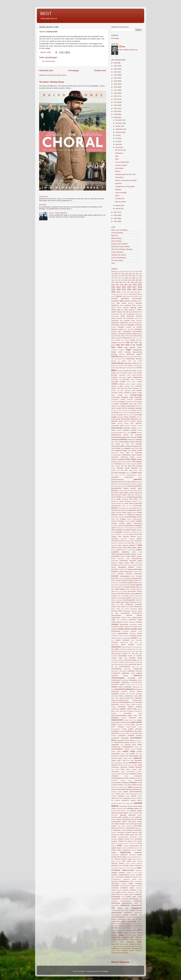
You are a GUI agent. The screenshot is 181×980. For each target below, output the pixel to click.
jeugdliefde (115, 552)
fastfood (124, 462)
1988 (140, 278)
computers (138, 397)
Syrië (140, 832)
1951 (131, 272)
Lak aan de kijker (121, 165)
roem (132, 760)
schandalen (115, 776)
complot (131, 397)
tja (127, 848)
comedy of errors (130, 393)
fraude (140, 473)
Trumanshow (134, 857)
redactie (139, 749)
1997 (140, 280)
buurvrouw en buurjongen (120, 379)
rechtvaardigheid (117, 749)
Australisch (138, 329)
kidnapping (122, 567)
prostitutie (131, 736)
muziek (134, 638)
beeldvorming (121, 343)
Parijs (135, 709)
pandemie (139, 707)
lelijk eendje (122, 587)
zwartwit (125, 951)
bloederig (139, 359)
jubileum (123, 556)
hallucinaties (115, 501)
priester (140, 731)
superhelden (138, 830)
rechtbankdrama (128, 747)
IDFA (124, 530)
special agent (123, 813)
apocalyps (139, 321)
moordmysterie (123, 633)
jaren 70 (125, 550)
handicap (128, 501)
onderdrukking (116, 669)
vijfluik (137, 892)
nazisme (131, 645)
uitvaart (120, 866)
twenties (121, 863)
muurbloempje (126, 638)
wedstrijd (126, 915)
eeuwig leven (129, 446)
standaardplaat (116, 822)
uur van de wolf (128, 868)
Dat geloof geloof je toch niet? (126, 174)
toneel (113, 850)
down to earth (127, 433)
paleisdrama (122, 707)
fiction (135, 464)
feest (113, 464)
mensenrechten (137, 613)
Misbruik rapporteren (120, 962)
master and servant (123, 609)
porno (113, 727)
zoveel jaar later (121, 946)
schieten (126, 778)
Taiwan (122, 835)
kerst (140, 565)
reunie (122, 754)
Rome (140, 763)
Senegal (114, 792)
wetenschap (132, 921)
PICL (140, 716)
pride (135, 731)
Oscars (121, 696)
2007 (116, 212)
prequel (122, 731)
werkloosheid (115, 921)
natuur (123, 645)
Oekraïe (127, 662)
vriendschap (115, 903)
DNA (141, 426)
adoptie (124, 303)
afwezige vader (136, 307)
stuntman (123, 830)
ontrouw (140, 680)
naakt (133, 640)
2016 (116, 93)
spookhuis (114, 817)
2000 (121, 282)
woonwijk (114, 935)
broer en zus (137, 371)
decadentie (120, 417)
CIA (126, 388)
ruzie (122, 769)
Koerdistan (129, 574)
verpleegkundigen (125, 886)
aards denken (134, 296)
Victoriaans (133, 890)
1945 (121, 272)
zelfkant (132, 940)
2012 (116, 105)
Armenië (114, 327)
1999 (117, 282)
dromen (134, 437)
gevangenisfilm (116, 488)
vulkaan (120, 908)
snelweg (114, 803)
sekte (140, 789)
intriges (132, 541)
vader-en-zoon (128, 870)
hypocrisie (120, 528)
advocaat (139, 303)
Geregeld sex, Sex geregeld (125, 186)
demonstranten (116, 419)
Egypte (136, 446)
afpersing (128, 305)
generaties (134, 484)
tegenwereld (133, 837)
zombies (139, 944)
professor (114, 736)
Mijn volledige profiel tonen (129, 50)
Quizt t (117, 196)
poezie (140, 720)
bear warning (125, 340)
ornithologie (115, 696)
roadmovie (137, 758)
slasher (140, 796)
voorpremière (116, 899)
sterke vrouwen (120, 824)
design (140, 419)
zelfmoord (138, 939)
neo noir (133, 647)
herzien (114, 508)
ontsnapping (116, 682)
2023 (116, 72)
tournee (134, 850)
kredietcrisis (124, 580)
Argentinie (131, 325)
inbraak (131, 534)
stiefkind (128, 824)
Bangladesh (119, 338)
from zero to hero (118, 475)
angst (121, 321)
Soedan (124, 808)
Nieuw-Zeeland (116, 654)
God (113, 493)
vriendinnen (138, 901)
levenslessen (132, 591)
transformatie (115, 855)
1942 (118, 272)
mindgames (132, 622)
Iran (132, 543)
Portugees (121, 727)
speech (131, 813)
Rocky (128, 760)
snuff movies (126, 803)
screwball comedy (136, 785)
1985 (130, 278)
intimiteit (127, 541)
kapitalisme (114, 563)
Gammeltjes (119, 168)
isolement (125, 545)
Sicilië (127, 796)
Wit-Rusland (129, 930)
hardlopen (134, 501)
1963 (127, 274)
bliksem (119, 359)
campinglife (115, 382)
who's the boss (134, 924)
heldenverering (116, 506)
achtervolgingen (137, 299)
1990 (116, 280)
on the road (136, 664)
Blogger (105, 971)
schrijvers (133, 782)
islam (120, 545)
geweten (133, 488)
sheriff (140, 794)
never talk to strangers (126, 649)
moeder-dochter (124, 629)
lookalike (132, 596)
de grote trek (126, 410)
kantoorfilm (133, 561)
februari (118, 205)
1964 (130, 274)
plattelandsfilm (117, 720)
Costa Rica (129, 402)
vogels (134, 897)
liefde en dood (116, 594)
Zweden (131, 951)
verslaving (115, 888)
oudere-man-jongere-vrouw (120, 700)
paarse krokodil (131, 705)
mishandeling (124, 624)
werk (129, 919)
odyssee (116, 662)
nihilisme (125, 654)
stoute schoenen (127, 826)
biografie (115, 356)
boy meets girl (121, 368)
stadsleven (139, 817)
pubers (132, 740)
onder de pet (137, 667)
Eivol (117, 159)
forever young (138, 470)
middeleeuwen (116, 618)
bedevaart (139, 340)
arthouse (114, 329)
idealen (114, 530)
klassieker (115, 571)
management (129, 604)
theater (140, 843)
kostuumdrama (137, 578)
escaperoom (115, 453)
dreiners (126, 435)
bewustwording (137, 352)
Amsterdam (130, 318)
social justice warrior (126, 806)
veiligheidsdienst (124, 875)
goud (119, 495)
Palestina (131, 707)
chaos (132, 386)
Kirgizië (121, 569)
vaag (135, 868)
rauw (122, 745)
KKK (125, 569)
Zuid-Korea (138, 946)
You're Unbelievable (122, 162)
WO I (135, 930)
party (113, 711)
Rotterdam (121, 765)
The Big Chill (120, 199)
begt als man (132, 342)
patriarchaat (123, 711)
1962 (123, 274)
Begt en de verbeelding (119, 230)
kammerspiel (115, 561)
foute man (129, 473)
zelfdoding (139, 937)
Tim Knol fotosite (117, 260)
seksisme (114, 789)
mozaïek (133, 636)
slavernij (114, 798)
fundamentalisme (131, 475)
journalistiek (115, 556)
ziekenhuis (130, 942)
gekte (129, 482)
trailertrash (138, 852)
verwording (139, 888)
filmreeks (120, 468)
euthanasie (138, 453)
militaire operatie (116, 622)
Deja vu (118, 171)
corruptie (122, 402)
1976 (133, 276)
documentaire (117, 428)
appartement (115, 323)
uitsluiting (114, 866)
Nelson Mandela (126, 647)
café (132, 379)
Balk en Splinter (121, 202)
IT (137, 545)
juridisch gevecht (136, 556)
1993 (126, 280)
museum (139, 636)
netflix (117, 649)
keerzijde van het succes (119, 565)
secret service (124, 787)
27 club (123, 292)
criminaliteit (124, 404)
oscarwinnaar (129, 696)
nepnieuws (139, 647)
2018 (116, 87)
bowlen (113, 368)
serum (113, 794)
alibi (124, 312)
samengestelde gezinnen (134, 772)
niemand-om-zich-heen (124, 651)
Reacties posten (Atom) (58, 75)
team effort (138, 835)
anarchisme (115, 321)
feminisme (118, 464)
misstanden (115, 627)
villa (141, 892)
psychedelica (115, 738)
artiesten (121, 329)
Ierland (128, 530)
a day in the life (124, 294)
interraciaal (115, 541)
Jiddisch (134, 552)
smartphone (125, 800)
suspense (135, 832)
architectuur (123, 325)
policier (128, 722)
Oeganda (121, 662)
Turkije (130, 859)
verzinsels (119, 890)
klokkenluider (129, 572)
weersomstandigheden (118, 917)
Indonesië (126, 536)
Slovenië (133, 798)
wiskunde (123, 930)
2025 (116, 66)
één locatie (115, 444)
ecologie (132, 442)
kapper (121, 563)
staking (113, 819)
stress (124, 828)
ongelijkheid (125, 673)
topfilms (119, 850)
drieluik (128, 437)
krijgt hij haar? (134, 580)
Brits (114, 370)
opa (136, 689)
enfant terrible (135, 448)
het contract (121, 508)
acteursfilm (115, 301)
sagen (123, 772)
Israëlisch (132, 545)
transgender (124, 855)
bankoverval (127, 338)
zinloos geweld (124, 944)
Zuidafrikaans (115, 948)
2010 (116, 111)
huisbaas (114, 523)
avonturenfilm (137, 331)
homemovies (115, 517)
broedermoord (128, 371)
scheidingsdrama (117, 778)
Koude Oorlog (116, 580)
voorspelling (125, 899)
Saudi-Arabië (125, 774)
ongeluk (139, 673)
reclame (127, 749)
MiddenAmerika (137, 618)
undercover (138, 866)
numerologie (115, 660)
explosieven (124, 457)
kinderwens (115, 569)
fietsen (140, 464)
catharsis (122, 384)
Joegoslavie (127, 554)
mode (121, 627)
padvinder (139, 705)
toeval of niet (138, 848)
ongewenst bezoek (120, 676)
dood (113, 430)
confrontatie (138, 399)
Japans (139, 548)
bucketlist (114, 375)
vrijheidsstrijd (125, 905)
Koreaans (139, 576)
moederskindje (116, 631)
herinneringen (138, 506)
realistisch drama (130, 745)
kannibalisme (124, 561)
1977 (137, 276)
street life (119, 828)
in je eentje (125, 534)
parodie (140, 709)
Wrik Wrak (43, 205)
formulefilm (115, 473)
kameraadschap (137, 559)
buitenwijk (114, 377)
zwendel (114, 953)
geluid (137, 482)
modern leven (137, 627)
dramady (139, 433)
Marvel (113, 609)
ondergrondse (138, 669)
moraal (140, 633)
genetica (140, 484)
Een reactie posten (49, 61)
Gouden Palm (126, 495)
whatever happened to (123, 924)
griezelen (124, 497)
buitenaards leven (125, 375)
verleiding (124, 884)
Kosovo (121, 578)
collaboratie (127, 391)
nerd (113, 649)
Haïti (141, 499)
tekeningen (114, 839)
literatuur (139, 594)
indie (120, 536)
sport (120, 817)
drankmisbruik (116, 435)
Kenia (129, 565)
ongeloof (133, 673)
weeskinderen (138, 917)
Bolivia (140, 363)
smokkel (133, 800)
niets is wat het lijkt (136, 651)
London (126, 596)
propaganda (122, 736)
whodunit (122, 926)
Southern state (125, 811)
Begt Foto (115, 235)
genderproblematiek (125, 484)
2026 (116, 63)
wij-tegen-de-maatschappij (134, 926)
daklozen (124, 406)
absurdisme (125, 298)
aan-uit (113, 296)
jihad (141, 552)
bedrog (114, 343)
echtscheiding (124, 442)
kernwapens (135, 565)
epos (129, 451)
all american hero (136, 312)
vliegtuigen (138, 894)
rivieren (130, 758)
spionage (123, 815)
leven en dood (131, 589)
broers (113, 373)
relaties (125, 751)
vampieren (122, 873)
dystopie (139, 440)
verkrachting (115, 884)
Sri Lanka (132, 817)
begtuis (140, 347)
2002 (129, 282)
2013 (116, 102)
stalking (118, 819)
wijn (112, 928)
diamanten (127, 421)
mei (117, 141)
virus (122, 894)
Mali (118, 604)
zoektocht (132, 944)
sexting (127, 794)
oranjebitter (139, 694)
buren (129, 377)
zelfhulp (119, 940)
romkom (114, 765)
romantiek (133, 763)
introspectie (138, 541)
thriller (120, 846)
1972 (119, 276)
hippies (129, 512)
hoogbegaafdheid (137, 519)
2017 (116, 90)
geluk (140, 482)
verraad (133, 886)
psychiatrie (125, 738)
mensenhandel (125, 613)
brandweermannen (131, 368)
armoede (121, 327)
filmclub (139, 466)
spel (141, 813)
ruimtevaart (124, 767)
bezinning (122, 354)
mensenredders (116, 615)
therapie (114, 846)
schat (126, 776)
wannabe (139, 910)
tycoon (127, 863)
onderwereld (115, 671)
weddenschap (138, 913)
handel (121, 501)
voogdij (140, 897)
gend (117, 484)
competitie (124, 397)
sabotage (134, 769)
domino (140, 428)
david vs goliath (116, 408)
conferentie (130, 399)
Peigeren (118, 189)
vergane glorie (137, 879)
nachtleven (115, 642)
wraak (121, 935)
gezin (140, 488)
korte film (115, 578)
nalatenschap (124, 642)
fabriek (132, 457)
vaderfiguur (139, 870)
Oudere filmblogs (117, 252)
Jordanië (140, 554)
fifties (113, 466)
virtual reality (115, 894)
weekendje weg (136, 915)
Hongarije (123, 519)
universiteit (114, 868)
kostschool (127, 578)
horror (133, 521)
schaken (139, 774)
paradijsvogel (115, 709)
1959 (113, 274)
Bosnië (126, 366)
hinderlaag (119, 512)
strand (113, 828)
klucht (140, 572)
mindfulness (125, 622)
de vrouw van (131, 415)
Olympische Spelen (123, 664)
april (117, 144)
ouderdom (138, 698)
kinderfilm (139, 567)
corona (113, 402)
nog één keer (137, 654)
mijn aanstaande (122, 620)
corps (117, 402)
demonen (139, 417)
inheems (140, 536)
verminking (138, 884)
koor (133, 576)
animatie (127, 321)
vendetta (132, 875)
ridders (131, 756)
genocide (118, 486)
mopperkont (132, 633)
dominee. (134, 428)
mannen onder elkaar (118, 607)
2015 (116, 96)
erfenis (134, 450)
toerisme (131, 848)
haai (131, 499)
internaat (132, 539)
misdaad (115, 624)
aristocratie (138, 325)
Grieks (119, 497)
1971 (116, 276)
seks (130, 787)
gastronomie (129, 477)
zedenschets (125, 937)
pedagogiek (130, 711)
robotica (114, 760)
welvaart (114, 919)
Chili (118, 388)
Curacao (118, 406)
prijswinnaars (115, 733)
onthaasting (125, 680)
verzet (113, 890)
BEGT (46, 14)
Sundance (130, 830)
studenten (117, 830)
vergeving (114, 881)
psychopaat (121, 740)
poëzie (113, 722)
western (124, 921)
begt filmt (120, 345)
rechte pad (138, 747)
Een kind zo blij (120, 150)
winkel (135, 928)
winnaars (139, 928)
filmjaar (113, 468)
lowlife (124, 598)
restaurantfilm (116, 754)
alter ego (126, 314)
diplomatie (139, 423)
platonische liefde (135, 718)
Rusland (131, 767)
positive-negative (131, 727)
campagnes (139, 379)
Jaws (130, 550)
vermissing (115, 886)
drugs (140, 437)
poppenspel (139, 725)
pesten (130, 715)
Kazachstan (139, 563)
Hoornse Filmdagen (118, 521)
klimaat (121, 572)
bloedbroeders (131, 359)
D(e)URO (118, 183)
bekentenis (114, 350)
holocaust (139, 515)
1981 (116, 278)
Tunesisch (124, 859)
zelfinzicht (125, 940)
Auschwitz (130, 329)
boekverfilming (117, 363)
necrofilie (139, 645)
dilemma (120, 423)
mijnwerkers (132, 620)
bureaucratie (122, 377)
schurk (125, 785)
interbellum (124, 539)
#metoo (114, 272)
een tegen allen (128, 444)
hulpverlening (138, 523)
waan (127, 908)
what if (113, 924)
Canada (123, 382)
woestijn (114, 933)
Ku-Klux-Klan (118, 583)
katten (132, 563)
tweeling (140, 861)
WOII (120, 932)
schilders (132, 778)
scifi (129, 785)
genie (113, 486)
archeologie (115, 325)
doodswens (126, 430)
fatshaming (130, 462)
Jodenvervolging (117, 554)
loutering (119, 598)
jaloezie (114, 548)
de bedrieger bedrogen (134, 408)
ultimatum (132, 866)
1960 (116, 274)
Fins (141, 468)
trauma (139, 855)
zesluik (122, 942)
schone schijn (126, 780)
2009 (116, 114)
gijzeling (114, 490)
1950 (127, 272)
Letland (117, 589)
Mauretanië (134, 609)
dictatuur (133, 421)
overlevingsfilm (125, 702)
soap (132, 803)
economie (138, 442)
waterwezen (128, 913)
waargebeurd (137, 908)
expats (134, 455)
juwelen (113, 559)
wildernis (117, 928)
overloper (133, 702)
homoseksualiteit (131, 517)
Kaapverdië (121, 559)
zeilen (132, 937)
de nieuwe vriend (135, 413)
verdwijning (127, 877)
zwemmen (139, 951)
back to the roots (127, 336)
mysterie (118, 640)
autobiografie (127, 332)
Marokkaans (138, 607)
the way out (133, 843)
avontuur (114, 334)
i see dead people (128, 528)
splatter (140, 815)
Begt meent (117, 347)
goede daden (119, 493)
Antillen (133, 321)
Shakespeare (134, 794)
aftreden (119, 308)
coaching (135, 388)
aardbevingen (126, 296)
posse (140, 727)
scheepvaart (138, 776)
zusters (129, 948)
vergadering (126, 879)
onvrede (128, 684)
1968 (140, 274)
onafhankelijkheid (125, 667)
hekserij (131, 503)
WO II (140, 930)
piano (136, 716)
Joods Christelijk (121, 193)
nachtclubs (139, 640)
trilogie (124, 857)
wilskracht (123, 928)
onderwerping (123, 671)
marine (131, 607)
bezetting (114, 354)
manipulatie (138, 604)
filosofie (127, 468)
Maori (127, 607)
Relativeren (119, 153)
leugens (123, 589)
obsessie (121, 660)
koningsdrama (125, 576)
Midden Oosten (126, 618)
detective (114, 421)
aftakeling (139, 305)
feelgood (139, 462)
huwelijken (138, 525)
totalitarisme (127, 850)
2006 (116, 215)
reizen (119, 751)
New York (114, 651)
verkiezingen (138, 881)
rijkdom (136, 756)
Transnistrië (132, 855)
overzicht (122, 705)
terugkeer (114, 841)
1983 (123, 278)
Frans (134, 473)
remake (139, 751)
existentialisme (126, 455)
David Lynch (138, 406)
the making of (129, 841)
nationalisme (115, 645)
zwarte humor (116, 951)
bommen (120, 366)
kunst (124, 583)
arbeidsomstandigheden (135, 323)
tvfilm (124, 861)
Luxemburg (119, 600)
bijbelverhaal (131, 354)
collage (133, 391)
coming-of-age (136, 395)
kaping (140, 561)
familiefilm (121, 459)
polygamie (120, 725)
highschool (132, 510)
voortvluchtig (133, 899)
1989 (113, 280)
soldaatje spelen (133, 808)
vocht (123, 897)
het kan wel (128, 508)
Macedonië (139, 600)
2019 (116, 84)
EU (132, 453)
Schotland (125, 783)
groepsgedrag (132, 497)
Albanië (140, 310)
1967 (137, 274)
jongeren (134, 554)
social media (137, 806)
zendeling (114, 942)
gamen (140, 475)
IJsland (133, 530)
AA (141, 294)
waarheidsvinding (116, 910)
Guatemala (125, 499)
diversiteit (133, 426)
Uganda (133, 863)
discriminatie (115, 426)
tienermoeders (134, 846)
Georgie (130, 486)
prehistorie (139, 729)
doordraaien (115, 433)
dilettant (126, 423)
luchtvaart (135, 598)
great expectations (137, 495)
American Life (121, 318)
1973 (123, 276)
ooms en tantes (137, 684)
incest (136, 534)
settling (122, 794)
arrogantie (129, 327)
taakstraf (114, 835)
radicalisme (133, 742)
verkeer (132, 881)
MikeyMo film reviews (119, 255)
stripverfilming (131, 828)
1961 (119, 274)
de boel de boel (116, 410)
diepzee (139, 421)
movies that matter (124, 636)
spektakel (136, 813)
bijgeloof (139, 354)
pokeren (118, 722)
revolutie (132, 754)
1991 (119, 280)
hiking (113, 512)
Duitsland (123, 439)
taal (118, 835)
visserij (126, 894)
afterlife (113, 308)
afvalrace (126, 308)
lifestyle (127, 594)
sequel (126, 792)
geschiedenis (137, 486)
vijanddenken (131, 892)
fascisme (114, 462)
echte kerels (115, 442)
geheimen (138, 479)
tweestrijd (114, 863)
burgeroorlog (137, 377)
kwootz (136, 583)
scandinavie (133, 774)
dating (133, 406)
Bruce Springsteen (122, 373)
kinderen (131, 567)
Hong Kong (115, 519)
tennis (132, 839)
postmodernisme (116, 729)
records (133, 749)
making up (139, 602)
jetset (133, 550)
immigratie (119, 532)
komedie (115, 576)
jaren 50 (114, 550)
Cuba (135, 404)
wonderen (126, 933)
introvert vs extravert (117, 543)
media (140, 609)
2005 (116, 218)
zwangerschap (137, 948)
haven (140, 501)
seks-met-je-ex (137, 787)
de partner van (121, 415)
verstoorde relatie (127, 888)
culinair (140, 404)
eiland (118, 448)
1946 (124, 272)
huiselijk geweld (125, 523)
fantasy (139, 459)
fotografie (122, 473)
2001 (125, 282)
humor (120, 526)
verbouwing (119, 877)
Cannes (139, 382)
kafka (128, 559)
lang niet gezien (119, 585)
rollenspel (125, 763)
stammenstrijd (126, 819)
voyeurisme (114, 901)
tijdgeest (114, 848)
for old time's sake (125, 470)
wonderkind (133, 933)
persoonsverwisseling (119, 715)
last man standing (130, 585)
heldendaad (138, 503)
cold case (120, 391)
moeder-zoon (136, 629)
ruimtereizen (115, 767)
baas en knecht (126, 334)
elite (122, 448)
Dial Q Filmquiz (117, 241)
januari (118, 208)
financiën (134, 468)
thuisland (126, 846)
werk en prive (137, 919)
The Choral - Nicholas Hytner (52, 82)
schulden (120, 785)
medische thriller (117, 611)
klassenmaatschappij (135, 569)
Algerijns (120, 312)
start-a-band (132, 822)
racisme (126, 742)
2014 (116, 99)
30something (130, 292)
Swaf (113, 263)
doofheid (134, 430)
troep (128, 857)
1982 (120, 278)
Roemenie (138, 760)
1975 (130, 276)
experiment (115, 457)
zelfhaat (114, 940)
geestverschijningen (117, 480)
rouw (125, 765)
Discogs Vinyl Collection (120, 244)
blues (130, 361)
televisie (127, 839)
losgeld (113, 598)
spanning (114, 813)
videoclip (139, 890)
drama (134, 432)
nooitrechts (114, 656)
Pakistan (114, 707)
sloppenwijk (127, 798)
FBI (134, 462)
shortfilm (114, 796)
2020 (116, 81)
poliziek (114, 725)
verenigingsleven (116, 879)
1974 (126, 276)
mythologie (126, 640)
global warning (138, 490)
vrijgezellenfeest (127, 903)
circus (130, 388)
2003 (132, 282)
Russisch (139, 767)
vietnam (118, 892)
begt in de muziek (134, 345)
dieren (113, 423)
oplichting (132, 692)
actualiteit (134, 301)
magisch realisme (130, 602)
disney (122, 426)
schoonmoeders (116, 783)
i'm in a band (138, 528)
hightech (139, 510)
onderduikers (127, 669)
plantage (124, 718)
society (113, 808)
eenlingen (139, 444)
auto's (120, 332)
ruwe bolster (115, 769)
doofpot (140, 430)
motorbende (115, 636)
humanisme (115, 526)
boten (130, 365)
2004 (116, 221)
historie (139, 512)
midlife (113, 620)
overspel (139, 702)
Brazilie (139, 368)
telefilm (121, 839)
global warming (128, 490)
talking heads (130, 835)
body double (138, 361)
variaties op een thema (134, 873)
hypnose (114, 528)
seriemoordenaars (136, 792)
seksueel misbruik (132, 789)
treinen (119, 857)
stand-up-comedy (136, 819)
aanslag (118, 296)
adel (118, 303)
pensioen (114, 713)
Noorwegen (123, 656)
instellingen (115, 539)
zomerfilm (114, 946)
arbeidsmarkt (124, 323)
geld (133, 482)
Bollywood (114, 366)
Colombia (114, 393)
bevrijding (127, 352)
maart (118, 147)
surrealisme (121, 832)
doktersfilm (127, 428)
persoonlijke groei (133, 713)
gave (141, 477)
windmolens (129, 928)
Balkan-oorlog (138, 336)
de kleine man (135, 410)
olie (116, 664)
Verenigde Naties (137, 877)
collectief (139, 391)
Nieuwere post (46, 70)
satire (119, 774)
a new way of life (134, 294)
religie (133, 751)
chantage (127, 386)
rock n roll (121, 760)
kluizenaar (121, 574)
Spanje (139, 811)
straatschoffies (137, 826)
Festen (124, 464)
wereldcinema (122, 919)
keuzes (113, 567)
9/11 (139, 292)
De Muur (126, 413)
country (134, 402)
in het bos (117, 534)
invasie (126, 543)
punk (136, 740)
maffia (118, 602)
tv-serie (118, 861)
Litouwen (114, 596)
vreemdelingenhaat (126, 901)
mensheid (129, 615)
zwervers (120, 953)
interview (122, 541)
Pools (132, 725)
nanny (131, 642)
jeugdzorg (125, 552)
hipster (134, 512)
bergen (114, 352)
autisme (114, 332)
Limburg (133, 594)
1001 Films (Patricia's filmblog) (122, 249)
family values (131, 459)
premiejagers (115, 731)
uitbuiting (139, 863)
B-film (119, 334)
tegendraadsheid (123, 837)
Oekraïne (132, 662)
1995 (133, 280)
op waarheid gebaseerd (125, 689)
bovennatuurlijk (138, 366)
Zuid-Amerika (130, 946)
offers (113, 664)
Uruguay (120, 868)
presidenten (129, 731)
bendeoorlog (138, 350)
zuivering (123, 948)
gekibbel (124, 482)
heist (126, 503)
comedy (121, 393)
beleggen (122, 350)
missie (140, 624)
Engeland (118, 450)
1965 (134, 274)
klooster (136, 572)
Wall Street (125, 910)
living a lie (120, 596)
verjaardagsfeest (124, 881)
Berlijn (120, 352)
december (119, 120)
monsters (134, 631)
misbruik (139, 622)
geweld (126, 488)
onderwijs (131, 671)
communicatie (116, 397)
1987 (137, 278)
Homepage (74, 70)
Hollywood (131, 515)
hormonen (127, 521)
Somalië (114, 811)
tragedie (114, 853)
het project (117, 510)
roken (113, 763)
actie (121, 301)
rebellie (140, 745)
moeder (114, 629)
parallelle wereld (126, 709)
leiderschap (114, 587)
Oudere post (100, 70)
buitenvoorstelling (137, 375)
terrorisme (138, 839)
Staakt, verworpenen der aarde (126, 180)
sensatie (120, 792)
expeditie (139, 455)
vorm (140, 899)
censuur (128, 384)
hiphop (124, 512)
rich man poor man (123, 756)
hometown (122, 517)
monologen (126, 631)
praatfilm (131, 729)
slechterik (120, 798)
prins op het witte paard (134, 733)
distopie (127, 426)
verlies (131, 884)
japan (134, 548)
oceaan (134, 660)
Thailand (121, 841)
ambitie (123, 316)
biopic (121, 356)
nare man (138, 642)
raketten (140, 742)
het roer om (125, 510)
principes (123, 733)
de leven (121, 413)
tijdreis (119, 848)
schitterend (114, 780)
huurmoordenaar (128, 525)
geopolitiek (124, 486)
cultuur (113, 406)
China (122, 388)
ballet (113, 338)
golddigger (132, 493)
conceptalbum (115, 399)
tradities (139, 850)
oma (130, 664)
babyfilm (134, 334)
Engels (125, 450)
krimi (141, 580)
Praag (124, 729)
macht (113, 602)
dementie (133, 417)
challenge (139, 384)
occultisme (127, 660)
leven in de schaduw (121, 591)
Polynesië (127, 725)
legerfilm (139, 585)
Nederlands (116, 647)
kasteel (127, 563)
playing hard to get (130, 720)
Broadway (120, 371)
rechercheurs (116, 747)
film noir (124, 466)
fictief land (130, 464)
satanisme (114, 774)
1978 (140, 276)
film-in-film (132, 466)
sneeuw (139, 800)
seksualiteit (121, 789)
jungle (128, 556)
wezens (140, 921)
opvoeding (115, 694)
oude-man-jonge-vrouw (126, 698)
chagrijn (133, 384)
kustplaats (130, 583)
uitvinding (125, 866)
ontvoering (125, 682)
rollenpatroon (119, 763)
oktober (118, 126)
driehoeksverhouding (118, 437)
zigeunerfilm (115, 944)
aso (126, 329)
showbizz (121, 796)
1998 (113, 282)
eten (128, 453)
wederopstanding (116, 915)
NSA (126, 658)
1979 (113, 278)
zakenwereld (116, 937)
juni (117, 138)
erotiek (140, 450)
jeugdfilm (139, 550)
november (119, 123)
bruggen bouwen (132, 373)
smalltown (117, 800)
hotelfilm (139, 521)
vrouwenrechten (136, 905)
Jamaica (119, 548)
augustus (119, 132)
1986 (134, 278)
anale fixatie (138, 318)
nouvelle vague (117, 658)
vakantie (114, 873)
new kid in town (137, 649)
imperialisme (126, 532)
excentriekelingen (116, 455)
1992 (122, 280)
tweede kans (131, 861)
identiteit (119, 530)
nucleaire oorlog (135, 658)
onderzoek (139, 671)
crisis (131, 404)
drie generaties (136, 435)
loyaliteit (129, 598)
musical (114, 638)
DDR (124, 408)
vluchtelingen (116, 897)
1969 (113, 276)
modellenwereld (128, 627)
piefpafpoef (115, 718)
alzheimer (132, 314)
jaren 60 (120, 550)
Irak (129, 543)
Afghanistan (115, 305)
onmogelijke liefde (135, 678)
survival (128, 832)
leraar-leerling (130, 587)
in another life (134, 532)
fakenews (114, 459)
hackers (136, 499)
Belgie (129, 350)
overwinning (115, 705)
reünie (127, 754)
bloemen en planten (119, 361)
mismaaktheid (133, 624)
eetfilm (122, 446)
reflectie (113, 751)
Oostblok (120, 687)
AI (136, 310)
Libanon (139, 591)
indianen (114, 536)
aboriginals (115, 299)
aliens (128, 312)
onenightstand (116, 673)
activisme (127, 301)
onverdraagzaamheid (136, 682)
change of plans (117, 386)
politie (133, 722)
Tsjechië (117, 859)
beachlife (118, 340)
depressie (134, 419)
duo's (134, 440)
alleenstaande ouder (117, 314)
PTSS (127, 740)
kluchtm (113, 574)
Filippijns (118, 466)
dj (138, 426)
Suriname (114, 832)
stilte (119, 826)
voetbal (128, 897)
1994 (129, 280)
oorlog (114, 687)
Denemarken (126, 419)
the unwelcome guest (122, 843)
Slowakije (139, 798)
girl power (121, 490)
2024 (116, 69)
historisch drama (117, 515)
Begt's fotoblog (116, 238)
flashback (114, 470)
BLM (124, 359)
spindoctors (114, 815)
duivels (130, 440)
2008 (116, 117)
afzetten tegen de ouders (120, 310)
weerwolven (129, 917)
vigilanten (124, 892)
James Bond (127, 548)
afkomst (122, 305)
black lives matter (129, 357)
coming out (122, 395)
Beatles (133, 340)
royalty (140, 765)
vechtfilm (114, 875)
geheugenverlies (116, 482)
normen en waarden (135, 656)
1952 (134, 272)
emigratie (127, 448)
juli (117, 135)
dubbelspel (115, 440)
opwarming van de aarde (127, 694)
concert (123, 399)
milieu (140, 620)
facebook (139, 457)
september (119, 129)
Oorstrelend (119, 177)
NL (130, 654)
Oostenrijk (127, 687)
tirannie (124, 848)
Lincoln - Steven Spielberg (58, 213)
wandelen (132, 910)
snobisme (119, 803)
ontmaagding (133, 680)
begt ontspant (130, 347)
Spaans (133, 811)
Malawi (113, 604)
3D (136, 292)
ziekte (139, 942)
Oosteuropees (136, 687)
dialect (121, 421)
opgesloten (124, 692)
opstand (139, 692)
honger (129, 519)
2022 (116, 75)
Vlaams (131, 894)
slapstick (133, 796)
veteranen (126, 890)
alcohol (114, 312)
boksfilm (135, 363)
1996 (137, 280)
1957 (140, 272)
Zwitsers (125, 953)
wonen (140, 933)
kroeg (113, 583)
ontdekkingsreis (116, 680)
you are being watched (134, 935)
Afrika (134, 305)
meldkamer (134, 611)
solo (141, 808)
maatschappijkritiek (129, 600)
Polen (123, 722)
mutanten (119, 638)
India (140, 534)
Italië (140, 545)
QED (117, 156)
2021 (116, 78)
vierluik (113, 892)
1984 (127, 278)
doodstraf (119, 430)
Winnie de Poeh (116, 930)
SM (112, 800)
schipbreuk (139, 778)
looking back (138, 596)
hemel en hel (127, 506)
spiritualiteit (132, 815)
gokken (126, 493)
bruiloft (140, 373)
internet (139, 539)
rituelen (120, 758)
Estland (122, 453)
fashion (119, 462)
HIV (125, 515)
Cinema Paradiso (117, 233)
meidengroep (127, 611)
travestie (114, 857)
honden (140, 517)
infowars (133, 536)
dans (129, 406)
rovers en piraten (132, 765)
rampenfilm (115, 745)
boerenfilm (128, 363)
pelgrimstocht (138, 711)
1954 (137, 272)
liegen (123, 594)
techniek (114, 837)
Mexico (139, 615)
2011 (116, 108)
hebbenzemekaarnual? (118, 503)
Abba (140, 296)
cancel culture (131, 382)
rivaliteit (125, 758)
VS (113, 908)
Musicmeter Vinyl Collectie (120, 247)
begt (123, 47)
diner (132, 423)
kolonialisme (138, 574)
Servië (118, 794)
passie (117, 711)
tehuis (140, 837)
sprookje (125, 817)
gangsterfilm (115, 477)
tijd (141, 846)
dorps (120, 433)
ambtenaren (130, 316)
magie (123, 602)
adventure (131, 303)
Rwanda (128, 769)
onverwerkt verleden (118, 684)
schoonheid (138, 780)
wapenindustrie (117, 913)
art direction (137, 327)
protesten (139, 736)
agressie (132, 310)
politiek (139, 722)
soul (118, 811)
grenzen (114, 497)
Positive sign (44, 196)
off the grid (139, 662)
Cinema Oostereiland (119, 258)
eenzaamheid (115, 446)
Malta (122, 604)
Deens (126, 417)
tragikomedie (125, 852)
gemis (113, 484)
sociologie (119, 808)
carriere (114, 384)
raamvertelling (118, 742)
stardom (124, 822)
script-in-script (115, 787)
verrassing (139, 886)
